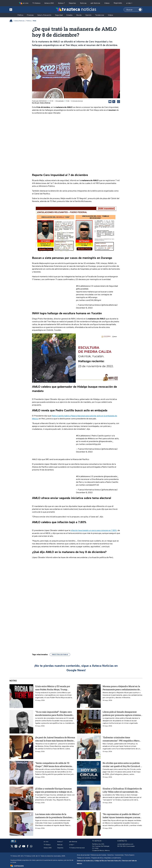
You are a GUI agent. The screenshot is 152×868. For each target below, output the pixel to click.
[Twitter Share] (114, 102)
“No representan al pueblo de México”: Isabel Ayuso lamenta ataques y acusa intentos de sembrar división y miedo (122, 816)
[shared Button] (119, 102)
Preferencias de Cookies (98, 855)
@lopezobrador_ (106, 441)
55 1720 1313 (121, 846)
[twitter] (12, 847)
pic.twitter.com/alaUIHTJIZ (88, 485)
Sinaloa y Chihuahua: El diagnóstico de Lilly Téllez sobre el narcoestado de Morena (122, 790)
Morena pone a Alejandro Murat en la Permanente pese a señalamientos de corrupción (121, 688)
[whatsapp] (31, 847)
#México (92, 438)
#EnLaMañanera (83, 286)
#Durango (93, 297)
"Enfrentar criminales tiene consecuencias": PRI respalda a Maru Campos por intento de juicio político (121, 739)
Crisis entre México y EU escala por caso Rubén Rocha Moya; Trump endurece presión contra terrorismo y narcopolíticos (54, 688)
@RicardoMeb (82, 289)
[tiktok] (20, 847)
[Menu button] (19, 10)
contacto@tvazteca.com (125, 844)
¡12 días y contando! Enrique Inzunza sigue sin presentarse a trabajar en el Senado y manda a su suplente (53, 790)
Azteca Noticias (45, 103)
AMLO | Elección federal (60, 655)
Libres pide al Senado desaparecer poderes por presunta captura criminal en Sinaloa (122, 713)
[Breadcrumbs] (12, 21)
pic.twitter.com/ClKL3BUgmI (89, 300)
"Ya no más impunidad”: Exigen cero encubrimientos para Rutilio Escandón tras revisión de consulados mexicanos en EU (55, 713)
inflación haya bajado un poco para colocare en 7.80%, (94, 530)
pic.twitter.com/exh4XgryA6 (88, 444)
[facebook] (28, 847)
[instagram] (16, 847)
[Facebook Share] (110, 102)
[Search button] (140, 10)
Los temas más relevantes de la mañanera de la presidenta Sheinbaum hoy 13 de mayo (55, 816)
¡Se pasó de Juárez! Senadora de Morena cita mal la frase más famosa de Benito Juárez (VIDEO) (55, 739)
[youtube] (24, 847)
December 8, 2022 (84, 308)
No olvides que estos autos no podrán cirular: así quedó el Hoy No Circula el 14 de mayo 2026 (123, 765)
